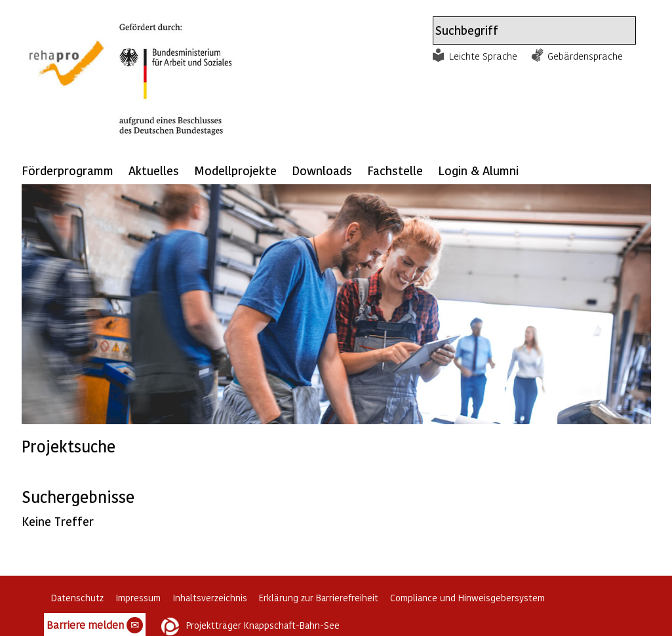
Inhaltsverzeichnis (210, 598)
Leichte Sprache (483, 56)
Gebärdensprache (585, 56)
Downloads (322, 170)
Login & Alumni (478, 170)
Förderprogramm (68, 170)
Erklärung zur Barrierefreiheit (319, 598)
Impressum (138, 598)
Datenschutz (77, 598)
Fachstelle (395, 170)
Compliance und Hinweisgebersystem (467, 598)
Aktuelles (154, 170)
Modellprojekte (235, 170)
